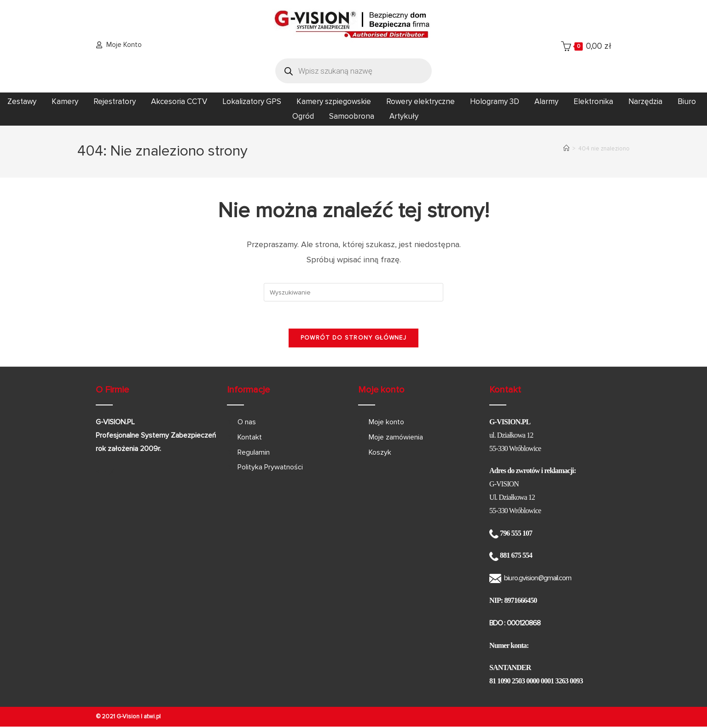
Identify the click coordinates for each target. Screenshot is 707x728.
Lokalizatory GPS (252, 101)
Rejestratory (115, 101)
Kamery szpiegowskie (334, 101)
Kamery (65, 101)
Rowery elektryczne (420, 101)
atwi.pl (152, 717)
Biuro (687, 101)
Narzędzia (645, 101)
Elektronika (593, 101)
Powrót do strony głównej (353, 339)
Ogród (303, 116)
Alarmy (546, 101)
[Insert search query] (353, 292)
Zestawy (22, 101)
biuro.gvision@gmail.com (538, 579)
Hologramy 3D (495, 101)
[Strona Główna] (566, 149)
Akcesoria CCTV (179, 101)
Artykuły (404, 116)
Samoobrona (352, 116)
